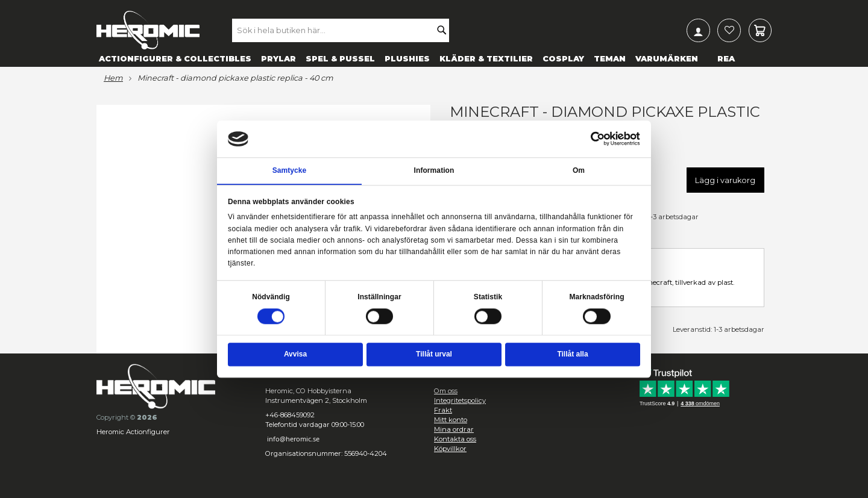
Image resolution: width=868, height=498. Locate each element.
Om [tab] (579, 170)
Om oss (446, 391)
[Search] (445, 30)
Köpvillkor (450, 449)
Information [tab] (434, 170)
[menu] (434, 58)
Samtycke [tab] (290, 170)
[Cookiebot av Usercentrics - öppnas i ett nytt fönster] (598, 139)
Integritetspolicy (460, 400)
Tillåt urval (434, 354)
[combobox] (344, 30)
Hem (113, 78)
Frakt (443, 410)
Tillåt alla (572, 354)
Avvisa (295, 354)
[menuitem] (175, 58)
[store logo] (148, 30)
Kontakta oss (455, 439)
